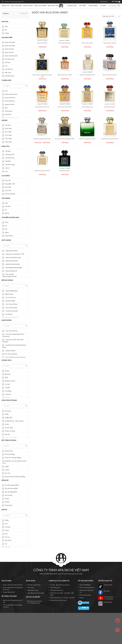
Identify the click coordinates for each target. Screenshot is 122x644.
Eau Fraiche (9, 495)
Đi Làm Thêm (9, 428)
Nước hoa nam (16, 6)
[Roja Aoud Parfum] (42, 31)
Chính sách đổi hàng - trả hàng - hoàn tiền (62, 598)
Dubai (7, 530)
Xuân (7, 222)
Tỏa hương (6, 198)
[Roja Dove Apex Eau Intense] (87, 127)
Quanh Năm (9, 236)
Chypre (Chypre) (10, 351)
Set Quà (8, 63)
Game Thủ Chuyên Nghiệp (13, 458)
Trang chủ (5, 6)
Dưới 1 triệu (8, 129)
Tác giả (81, 598)
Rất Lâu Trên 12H (10, 194)
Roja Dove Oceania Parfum (42, 171)
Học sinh (8, 473)
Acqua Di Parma (10, 98)
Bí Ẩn (7, 378)
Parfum (7, 502)
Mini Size (8, 151)
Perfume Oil (9, 505)
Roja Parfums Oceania (110, 43)
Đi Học (7, 424)
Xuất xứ (4, 510)
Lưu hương (6, 176)
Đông (7, 233)
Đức (6, 534)
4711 (6, 91)
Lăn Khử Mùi (9, 69)
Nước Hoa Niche (10, 46)
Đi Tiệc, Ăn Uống (10, 431)
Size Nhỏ (8, 161)
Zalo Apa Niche (105, 603)
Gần (6, 203)
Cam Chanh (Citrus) (11, 304)
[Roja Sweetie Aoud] (87, 95)
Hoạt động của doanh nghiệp (36, 593)
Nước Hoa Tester (10, 42)
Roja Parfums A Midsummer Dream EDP (42, 76)
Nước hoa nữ (28, 6)
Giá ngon (8, 125)
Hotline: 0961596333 (85, 585)
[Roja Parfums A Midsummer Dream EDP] (42, 63)
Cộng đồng (94, 6)
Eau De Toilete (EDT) (11, 492)
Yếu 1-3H (8, 181)
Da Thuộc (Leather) (11, 354)
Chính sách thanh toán (57, 590)
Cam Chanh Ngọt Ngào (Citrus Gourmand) (13, 335)
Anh (6, 524)
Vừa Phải (8, 206)
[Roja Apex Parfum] (65, 158)
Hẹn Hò (7, 434)
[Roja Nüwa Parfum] (110, 95)
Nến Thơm (8, 73)
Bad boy (8, 374)
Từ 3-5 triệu (8, 139)
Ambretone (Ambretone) (13, 264)
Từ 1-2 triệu (8, 132)
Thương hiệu (72, 6)
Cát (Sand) (9, 314)
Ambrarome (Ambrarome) (13, 258)
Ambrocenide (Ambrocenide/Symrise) (9, 275)
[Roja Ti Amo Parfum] (87, 31)
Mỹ (6, 544)
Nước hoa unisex (41, 6)
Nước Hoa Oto (9, 53)
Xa (6, 210)
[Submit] (119, 6)
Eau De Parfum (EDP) (11, 489)
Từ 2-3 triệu (8, 135)
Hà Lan (7, 537)
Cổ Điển (8, 388)
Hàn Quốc (8, 540)
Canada (8, 527)
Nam (7, 27)
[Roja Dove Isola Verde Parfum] (110, 127)
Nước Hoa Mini (9, 49)
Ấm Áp (7, 371)
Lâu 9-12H (8, 191)
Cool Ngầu (8, 391)
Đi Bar (7, 414)
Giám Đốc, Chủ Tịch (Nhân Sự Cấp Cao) (14, 462)
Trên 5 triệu (8, 142)
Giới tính (5, 22)
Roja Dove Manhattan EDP (87, 75)
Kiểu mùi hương (7, 280)
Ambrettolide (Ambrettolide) (14, 268)
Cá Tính (7, 384)
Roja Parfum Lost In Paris (42, 107)
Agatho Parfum (10, 104)
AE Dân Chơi (9, 451)
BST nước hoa (54, 6)
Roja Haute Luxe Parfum (65, 107)
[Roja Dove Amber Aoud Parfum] (42, 127)
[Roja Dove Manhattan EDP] (87, 63)
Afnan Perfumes (10, 101)
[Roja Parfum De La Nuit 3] (110, 63)
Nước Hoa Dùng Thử (11, 56)
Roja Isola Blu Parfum (65, 43)
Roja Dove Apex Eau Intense (87, 139)
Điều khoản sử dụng (33, 590)
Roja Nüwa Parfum (110, 107)
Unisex (7, 33)
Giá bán (4, 120)
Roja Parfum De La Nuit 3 (110, 75)
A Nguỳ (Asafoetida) (11, 251)
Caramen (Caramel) (11, 311)
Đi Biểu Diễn (9, 418)
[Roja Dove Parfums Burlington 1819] (65, 127)
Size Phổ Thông (10, 165)
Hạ (6, 226)
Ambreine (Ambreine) (12, 261)
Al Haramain (9, 111)
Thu (6, 229)
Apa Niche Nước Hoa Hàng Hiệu (106, 598)
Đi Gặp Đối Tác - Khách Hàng (14, 421)
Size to (7, 168)
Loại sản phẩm (7, 38)
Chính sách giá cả (55, 588)
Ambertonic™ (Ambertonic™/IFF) (15, 254)
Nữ (6, 30)
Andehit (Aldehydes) (11, 291)
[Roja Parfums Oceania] (110, 31)
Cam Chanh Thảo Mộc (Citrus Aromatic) (13, 341)
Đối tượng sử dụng (9, 440)
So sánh (103, 6)
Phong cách (7, 360)
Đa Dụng (8, 411)
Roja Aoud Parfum (42, 43)
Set (6, 171)
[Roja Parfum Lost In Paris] (42, 95)
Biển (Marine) (9, 294)
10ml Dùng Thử (10, 155)
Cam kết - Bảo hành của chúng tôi (60, 585)
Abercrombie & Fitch (11, 94)
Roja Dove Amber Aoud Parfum (42, 139)
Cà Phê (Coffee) (10, 301)
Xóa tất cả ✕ (24, 13)
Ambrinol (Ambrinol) (11, 271)
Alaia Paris (8, 114)
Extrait (7, 499)
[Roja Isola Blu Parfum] (65, 31)
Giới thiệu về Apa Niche (34, 585)
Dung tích (5, 146)
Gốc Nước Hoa (10, 59)
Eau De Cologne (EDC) (12, 485)
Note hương (6, 240)
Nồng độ (5, 480)
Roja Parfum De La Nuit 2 (65, 75)
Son (6, 66)
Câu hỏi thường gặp (85, 595)
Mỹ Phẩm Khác (10, 76)
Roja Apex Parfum (65, 171)
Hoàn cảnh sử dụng (9, 400)
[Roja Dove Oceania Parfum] (42, 158)
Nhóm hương (7, 320)
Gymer (7, 470)
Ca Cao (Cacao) (10, 298)
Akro (6, 108)
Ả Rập (7, 520)
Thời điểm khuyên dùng (10, 218)
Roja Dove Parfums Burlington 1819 (65, 139)
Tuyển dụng (31, 588)
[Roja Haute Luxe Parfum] (65, 95)
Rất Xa (7, 213)
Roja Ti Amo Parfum (87, 43)
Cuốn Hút (8, 394)
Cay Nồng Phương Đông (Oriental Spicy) (14, 346)
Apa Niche (104, 592)
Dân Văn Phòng (10, 454)
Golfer (7, 467)
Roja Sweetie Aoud (87, 107)
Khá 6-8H (8, 187)
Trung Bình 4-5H (10, 184)
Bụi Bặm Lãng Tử (10, 381)
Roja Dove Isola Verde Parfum (110, 139)
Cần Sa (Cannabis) (11, 308)
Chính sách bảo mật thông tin (59, 600)
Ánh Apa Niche (105, 586)
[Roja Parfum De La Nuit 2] (65, 63)
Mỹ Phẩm (83, 6)
